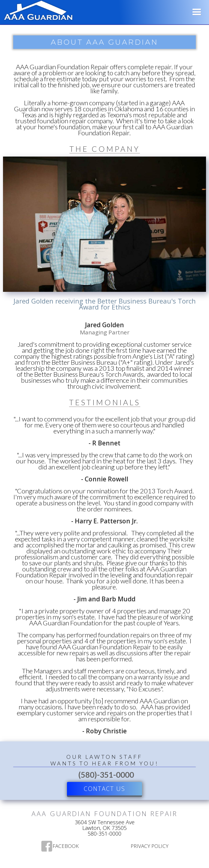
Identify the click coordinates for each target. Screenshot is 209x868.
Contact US (104, 789)
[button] (197, 12)
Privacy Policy (150, 846)
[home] (37, 11)
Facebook (66, 846)
